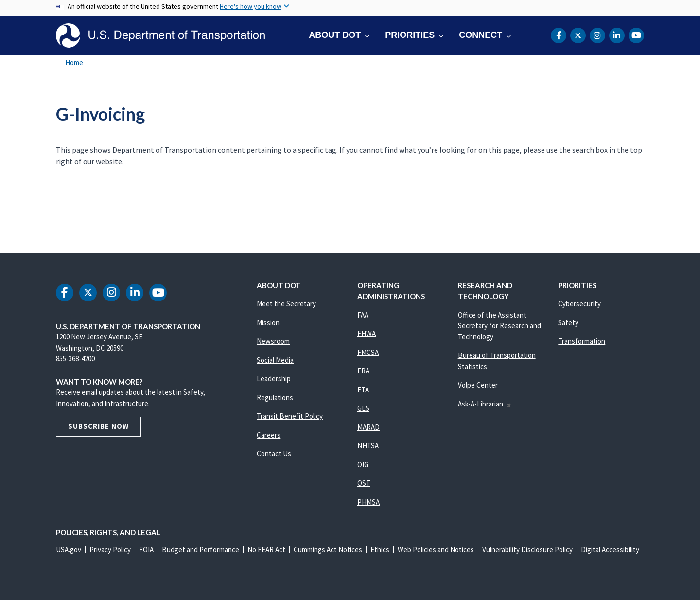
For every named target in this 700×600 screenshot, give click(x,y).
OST (364, 483)
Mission (268, 323)
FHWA (367, 333)
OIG (363, 465)
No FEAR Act (266, 550)
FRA (363, 371)
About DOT (335, 35)
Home (74, 62)
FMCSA (368, 352)
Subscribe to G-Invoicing (54, 212)
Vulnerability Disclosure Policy (527, 550)
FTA (363, 390)
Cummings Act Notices (328, 550)
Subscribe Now (98, 426)
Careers (269, 435)
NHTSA (368, 446)
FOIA (146, 550)
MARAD (368, 427)
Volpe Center (478, 385)
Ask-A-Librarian (485, 404)
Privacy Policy (110, 550)
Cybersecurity (579, 304)
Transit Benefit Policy (290, 416)
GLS (363, 408)
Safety (568, 323)
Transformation (582, 341)
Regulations (275, 397)
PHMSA (368, 502)
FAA (363, 315)
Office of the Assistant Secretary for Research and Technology (499, 326)
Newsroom (273, 341)
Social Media (275, 360)
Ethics (380, 550)
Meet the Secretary (286, 304)
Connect (481, 35)
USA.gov (69, 550)
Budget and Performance (201, 550)
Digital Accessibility (610, 550)
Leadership (274, 379)
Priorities (410, 35)
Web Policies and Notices (436, 550)
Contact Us (274, 453)
